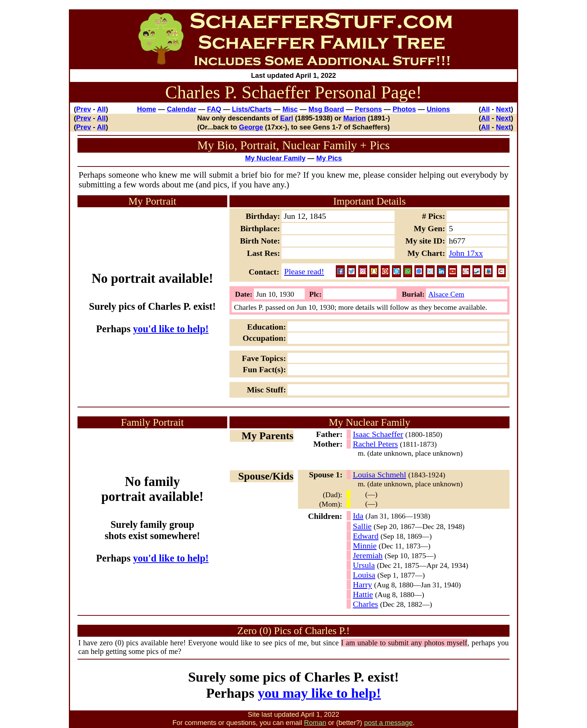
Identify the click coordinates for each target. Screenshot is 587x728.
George (251, 127)
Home (147, 109)
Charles (366, 604)
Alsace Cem (446, 294)
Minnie (365, 546)
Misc (290, 109)
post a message (389, 723)
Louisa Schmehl (380, 475)
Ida (358, 516)
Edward (366, 536)
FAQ (214, 109)
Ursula (364, 565)
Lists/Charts (252, 109)
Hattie (363, 594)
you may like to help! (319, 693)
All (101, 109)
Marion (355, 118)
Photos (404, 109)
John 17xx (466, 253)
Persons (369, 109)
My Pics (329, 158)
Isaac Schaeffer (378, 434)
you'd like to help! (171, 329)
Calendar (182, 109)
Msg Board (326, 109)
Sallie (362, 526)
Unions (438, 109)
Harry (363, 585)
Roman (315, 723)
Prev (83, 109)
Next (504, 109)
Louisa (364, 575)
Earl (287, 118)
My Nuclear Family (276, 158)
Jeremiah (368, 555)
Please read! (304, 271)
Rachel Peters (375, 444)
